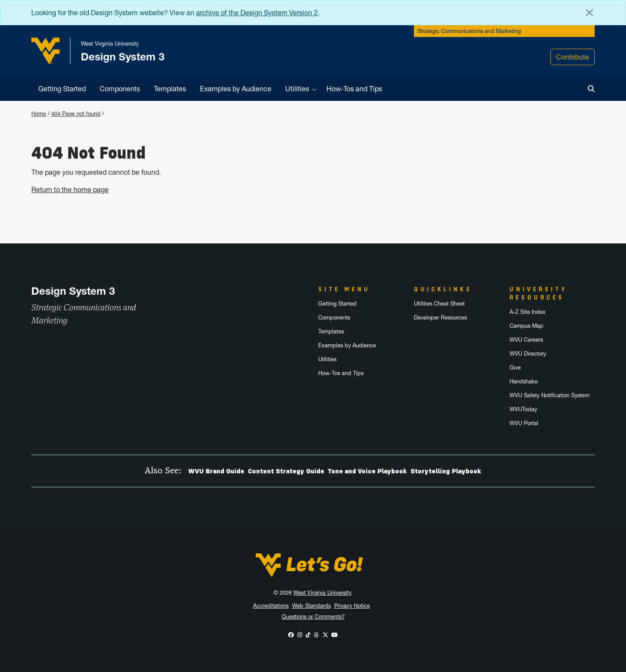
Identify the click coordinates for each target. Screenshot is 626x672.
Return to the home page (70, 190)
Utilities (297, 89)
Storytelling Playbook (446, 471)
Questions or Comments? (313, 617)
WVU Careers (526, 340)
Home (39, 114)
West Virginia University (322, 593)
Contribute (573, 57)
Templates (170, 89)
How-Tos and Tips (354, 89)
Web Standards (311, 606)
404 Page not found (76, 114)
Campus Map (526, 326)
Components (120, 89)
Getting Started (62, 89)
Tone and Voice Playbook (367, 471)
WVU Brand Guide (216, 471)
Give (515, 368)
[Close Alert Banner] (589, 13)
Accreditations (271, 606)
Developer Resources (440, 318)
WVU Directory (528, 354)
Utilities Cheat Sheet (439, 304)
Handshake (524, 381)
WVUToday (523, 409)
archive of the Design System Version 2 (257, 13)
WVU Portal (524, 423)
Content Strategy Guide (286, 471)
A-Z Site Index (528, 312)
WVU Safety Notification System (549, 395)
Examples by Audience (236, 89)
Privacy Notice (352, 606)
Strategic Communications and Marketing (469, 31)
